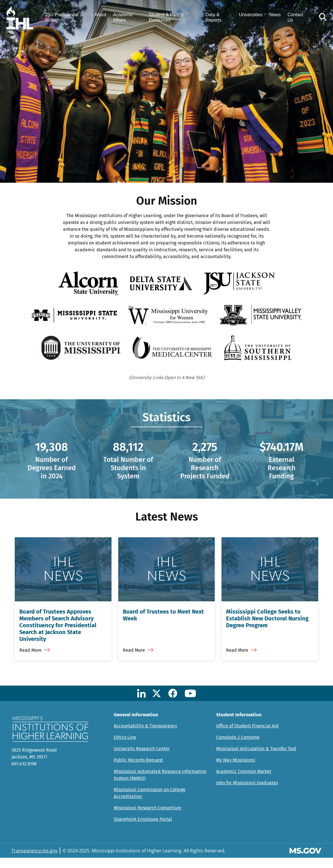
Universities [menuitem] (250, 15)
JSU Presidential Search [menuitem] (63, 18)
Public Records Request (138, 770)
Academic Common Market (244, 782)
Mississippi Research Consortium (148, 818)
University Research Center (142, 759)
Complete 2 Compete (238, 747)
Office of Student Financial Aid (247, 736)
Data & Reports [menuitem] (214, 18)
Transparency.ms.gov (34, 861)
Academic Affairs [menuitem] (123, 18)
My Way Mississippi (236, 770)
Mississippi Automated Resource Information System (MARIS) (160, 785)
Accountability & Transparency (145, 736)
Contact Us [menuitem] (295, 18)
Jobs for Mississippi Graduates (247, 793)
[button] (322, 18)
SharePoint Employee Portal (143, 829)
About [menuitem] (101, 15)
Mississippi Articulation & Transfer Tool (256, 759)
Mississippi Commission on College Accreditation (150, 803)
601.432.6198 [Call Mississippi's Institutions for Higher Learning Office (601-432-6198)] (24, 774)
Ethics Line (125, 747)
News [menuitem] (275, 15)
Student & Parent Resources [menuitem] (166, 18)
